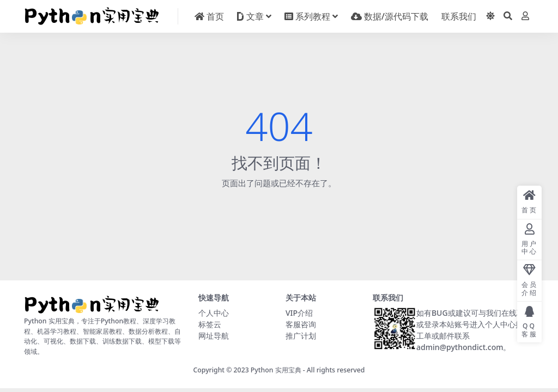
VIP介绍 (299, 313)
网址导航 (214, 336)
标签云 (210, 324)
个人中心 (214, 313)
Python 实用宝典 (276, 370)
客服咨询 (301, 324)
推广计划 (301, 336)
